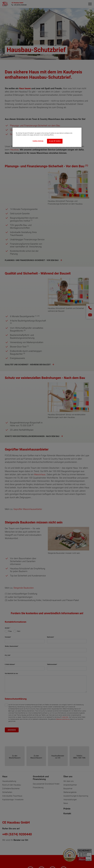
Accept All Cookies (55, 141)
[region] (47, 137)
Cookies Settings (38, 141)
